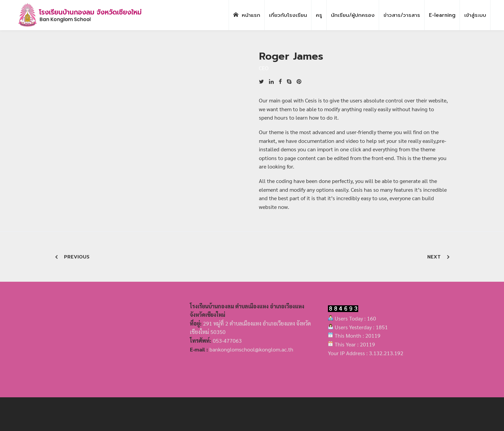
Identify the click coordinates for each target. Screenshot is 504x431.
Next (434, 257)
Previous (77, 257)
